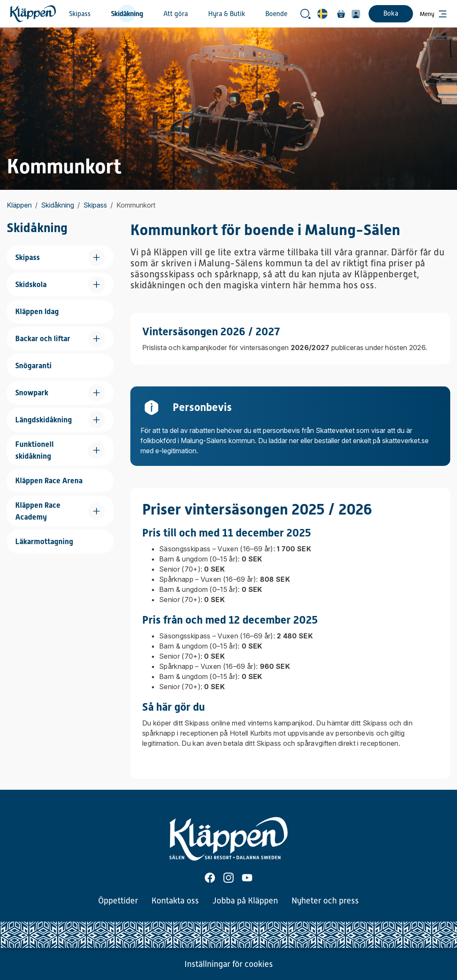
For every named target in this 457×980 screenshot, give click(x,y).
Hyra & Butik (227, 14)
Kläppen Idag (37, 311)
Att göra (176, 14)
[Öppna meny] (433, 14)
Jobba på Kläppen (245, 901)
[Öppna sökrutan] (306, 14)
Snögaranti (33, 365)
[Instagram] (228, 878)
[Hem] (33, 14)
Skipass (80, 14)
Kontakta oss (175, 901)
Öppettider (118, 901)
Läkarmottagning (44, 541)
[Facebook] (210, 878)
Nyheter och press (325, 901)
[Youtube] (247, 878)
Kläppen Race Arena (49, 480)
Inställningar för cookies (229, 964)
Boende (276, 14)
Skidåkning (127, 14)
